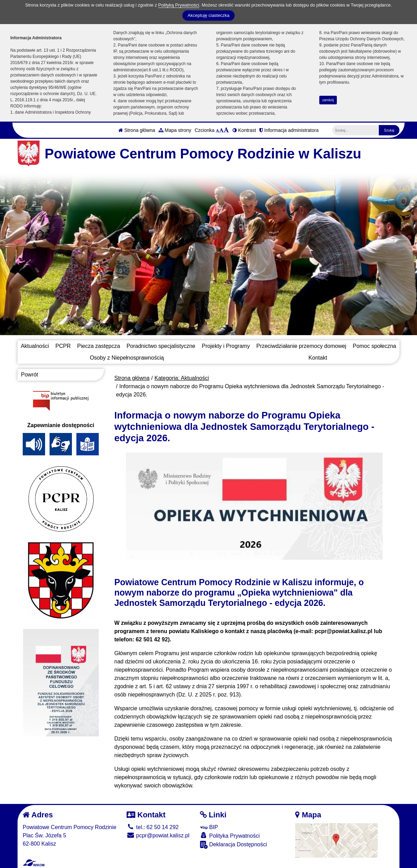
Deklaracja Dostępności (234, 845)
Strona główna (137, 130)
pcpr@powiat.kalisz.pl (158, 835)
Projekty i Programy (226, 346)
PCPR (63, 346)
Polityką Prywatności (179, 5)
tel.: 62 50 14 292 (153, 827)
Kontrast (244, 130)
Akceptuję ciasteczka (208, 15)
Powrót (30, 375)
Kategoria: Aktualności (182, 378)
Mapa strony (175, 130)
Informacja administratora (289, 130)
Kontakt (318, 358)
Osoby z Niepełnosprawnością (127, 358)
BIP (209, 827)
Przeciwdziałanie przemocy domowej (301, 346)
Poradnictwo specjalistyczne (161, 346)
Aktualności (35, 346)
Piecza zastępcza (99, 346)
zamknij (328, 100)
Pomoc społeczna (374, 346)
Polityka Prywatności (230, 835)
